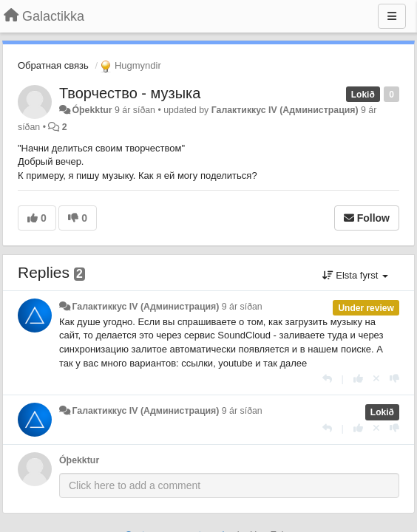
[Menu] (392, 16)
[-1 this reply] (394, 379)
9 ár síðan (242, 307)
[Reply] (327, 379)
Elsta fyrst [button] (355, 275)
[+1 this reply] (358, 379)
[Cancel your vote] (376, 379)
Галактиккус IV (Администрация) (285, 110)
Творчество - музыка (130, 93)
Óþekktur (92, 110)
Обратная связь (53, 65)
